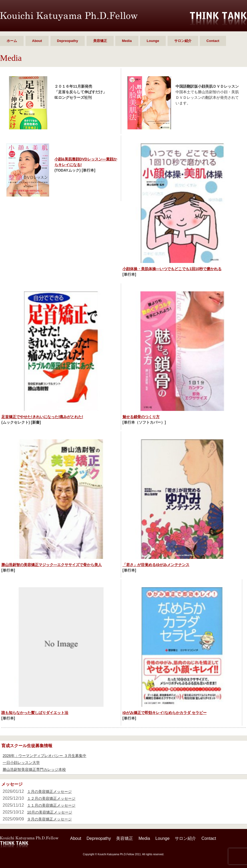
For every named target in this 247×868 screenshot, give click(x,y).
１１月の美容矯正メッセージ (51, 805)
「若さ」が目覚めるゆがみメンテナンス (156, 565)
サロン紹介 (183, 41)
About (37, 41)
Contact (213, 41)
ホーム (12, 41)
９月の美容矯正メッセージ (49, 819)
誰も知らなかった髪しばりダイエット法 (35, 713)
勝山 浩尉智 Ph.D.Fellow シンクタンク (69, 16)
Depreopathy (68, 41)
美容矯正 (100, 41)
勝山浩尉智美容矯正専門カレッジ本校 (34, 769)
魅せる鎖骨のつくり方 (141, 417)
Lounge (153, 41)
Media (127, 41)
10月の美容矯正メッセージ (50, 812)
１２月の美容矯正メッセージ (51, 798)
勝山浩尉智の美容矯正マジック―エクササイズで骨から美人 (52, 565)
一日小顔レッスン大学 (21, 763)
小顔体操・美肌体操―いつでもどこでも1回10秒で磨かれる (172, 269)
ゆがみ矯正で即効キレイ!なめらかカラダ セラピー (165, 713)
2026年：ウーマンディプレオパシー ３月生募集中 (44, 756)
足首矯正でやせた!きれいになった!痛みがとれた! (42, 417)
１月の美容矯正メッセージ (49, 792)
